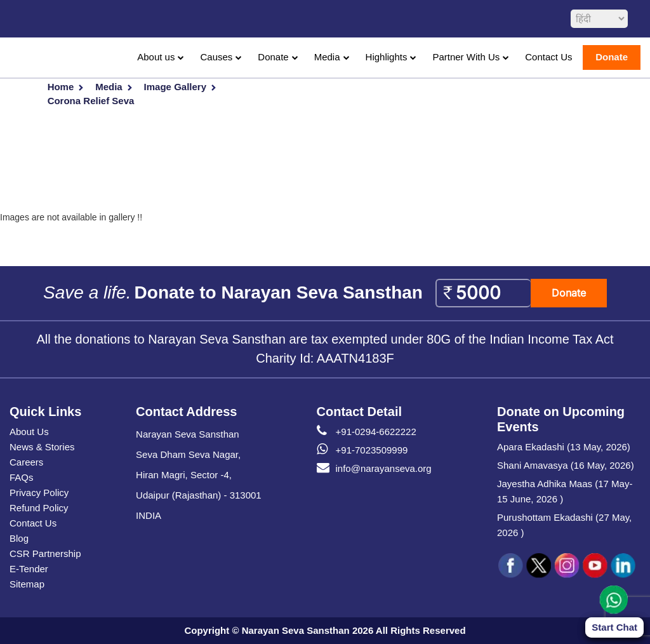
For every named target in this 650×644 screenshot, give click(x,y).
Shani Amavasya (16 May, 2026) (566, 465)
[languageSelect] (599, 19)
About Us (29, 432)
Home (61, 87)
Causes (216, 57)
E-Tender (29, 569)
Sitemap (27, 584)
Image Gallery (175, 87)
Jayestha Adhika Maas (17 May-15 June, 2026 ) (565, 491)
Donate (273, 57)
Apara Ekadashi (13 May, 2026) (564, 447)
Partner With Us (466, 57)
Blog (19, 538)
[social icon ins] (567, 566)
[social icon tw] (539, 566)
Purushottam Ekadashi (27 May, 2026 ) (564, 525)
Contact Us (548, 57)
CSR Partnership (45, 553)
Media (327, 57)
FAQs (22, 477)
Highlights (387, 57)
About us (156, 57)
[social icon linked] (623, 566)
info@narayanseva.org (374, 469)
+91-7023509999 (362, 450)
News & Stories (42, 447)
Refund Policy (39, 508)
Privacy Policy (39, 493)
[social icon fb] (511, 566)
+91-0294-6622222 (367, 432)
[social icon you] (595, 566)
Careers (26, 462)
